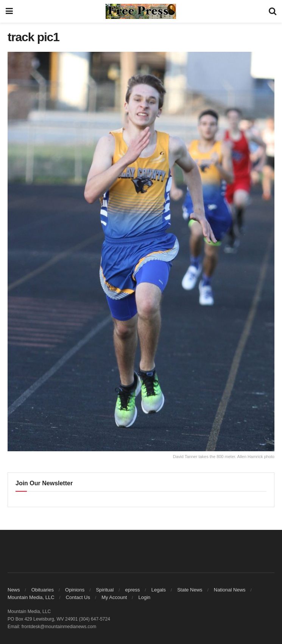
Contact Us (78, 597)
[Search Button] (273, 11)
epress (133, 590)
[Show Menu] (9, 11)
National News (230, 590)
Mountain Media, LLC (31, 597)
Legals (159, 590)
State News (190, 590)
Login (144, 597)
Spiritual (105, 590)
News (14, 590)
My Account (114, 597)
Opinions (75, 590)
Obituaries (43, 590)
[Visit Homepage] (141, 11)
